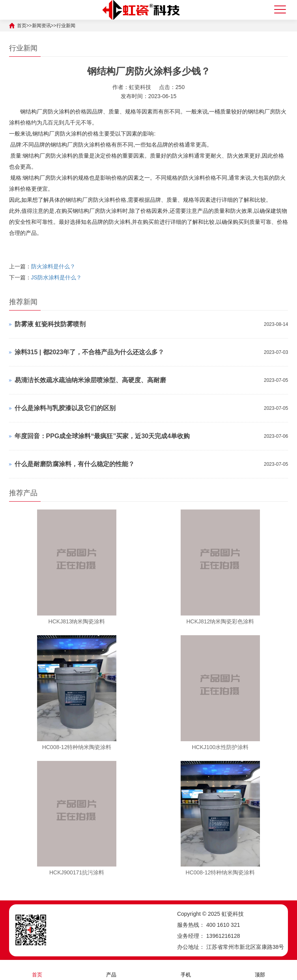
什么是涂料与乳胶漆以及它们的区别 (65, 408)
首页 (37, 970)
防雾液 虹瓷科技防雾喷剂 (50, 324)
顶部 (260, 970)
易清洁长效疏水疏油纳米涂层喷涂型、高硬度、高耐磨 (90, 380)
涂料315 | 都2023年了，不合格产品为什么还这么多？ (90, 352)
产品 (111, 970)
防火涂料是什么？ (53, 266)
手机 (186, 970)
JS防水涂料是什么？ (56, 277)
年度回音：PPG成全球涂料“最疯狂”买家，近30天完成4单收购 (102, 436)
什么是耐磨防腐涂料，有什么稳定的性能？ (75, 464)
